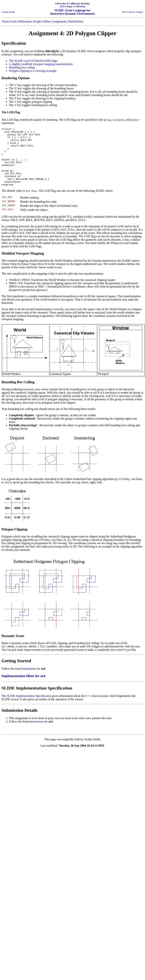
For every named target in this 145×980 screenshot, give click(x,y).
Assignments (59, 21)
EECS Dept (66, 6)
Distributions (76, 21)
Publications (25, 21)
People (37, 21)
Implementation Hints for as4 (23, 688)
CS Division (79, 6)
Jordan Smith (8, 12)
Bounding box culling (22, 67)
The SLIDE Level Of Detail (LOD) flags (33, 61)
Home (6, 21)
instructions (29, 680)
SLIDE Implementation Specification (29, 708)
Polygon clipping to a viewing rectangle (33, 71)
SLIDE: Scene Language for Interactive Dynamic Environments (73, 12)
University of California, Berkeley (72, 3)
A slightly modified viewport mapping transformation (41, 64)
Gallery (46, 21)
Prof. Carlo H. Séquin (132, 12)
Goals (13, 21)
